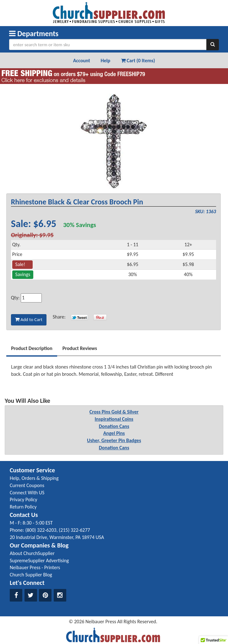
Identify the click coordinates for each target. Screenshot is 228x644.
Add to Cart (29, 319)
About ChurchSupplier (32, 553)
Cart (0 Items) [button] (138, 61)
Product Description (32, 348)
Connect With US (27, 493)
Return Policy (23, 507)
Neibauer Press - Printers (35, 567)
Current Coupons (27, 485)
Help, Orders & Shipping (34, 478)
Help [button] (105, 61)
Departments (34, 33)
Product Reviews (80, 348)
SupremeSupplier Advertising (39, 561)
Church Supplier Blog (31, 575)
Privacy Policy (24, 500)
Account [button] (82, 61)
